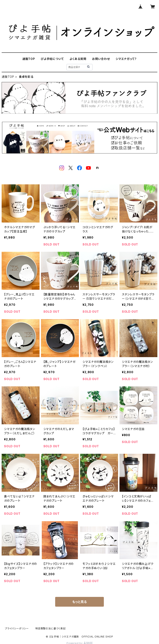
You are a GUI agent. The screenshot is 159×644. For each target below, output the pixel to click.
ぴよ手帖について (52, 59)
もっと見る (79, 602)
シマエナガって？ (126, 59)
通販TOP (29, 59)
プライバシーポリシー (17, 628)
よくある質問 (78, 59)
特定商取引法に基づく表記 (50, 628)
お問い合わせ (101, 59)
